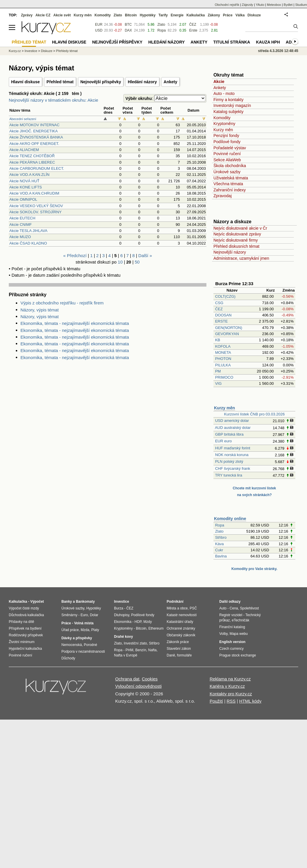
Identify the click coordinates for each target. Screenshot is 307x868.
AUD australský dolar (233, 428)
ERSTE (221, 321)
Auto (223, 608)
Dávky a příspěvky (77, 638)
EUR (99, 25)
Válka (240, 15)
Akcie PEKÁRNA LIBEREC (32, 162)
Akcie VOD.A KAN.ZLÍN (29, 175)
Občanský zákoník (181, 635)
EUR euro (224, 441)
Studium (301, 5)
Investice (31, 51)
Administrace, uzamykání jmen (241, 258)
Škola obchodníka (230, 166)
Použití (216, 701)
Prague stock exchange (238, 655)
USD (99, 30)
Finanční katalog (232, 627)
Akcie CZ (43, 15)
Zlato (219, 531)
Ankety (171, 82)
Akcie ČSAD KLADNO (28, 243)
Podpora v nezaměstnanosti (83, 652)
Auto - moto (224, 93)
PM (218, 371)
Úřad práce (70, 630)
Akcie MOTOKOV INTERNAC (35, 125)
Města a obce (177, 608)
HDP (138, 622)
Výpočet (37, 602)
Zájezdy (248, 5)
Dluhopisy (122, 615)
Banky (67, 602)
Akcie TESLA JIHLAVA (28, 231)
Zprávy (27, 15)
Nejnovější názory (230, 252)
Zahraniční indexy (230, 190)
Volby (223, 634)
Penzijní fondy (226, 136)
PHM (129, 650)
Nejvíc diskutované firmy (236, 240)
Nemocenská (72, 645)
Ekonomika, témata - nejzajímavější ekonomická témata (75, 323)
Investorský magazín (232, 105)
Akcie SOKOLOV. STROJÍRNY (36, 212)
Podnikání (175, 602)
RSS (231, 701)
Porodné (90, 645)
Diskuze (254, 15)
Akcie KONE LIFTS (26, 187)
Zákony (214, 15)
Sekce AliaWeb (227, 160)
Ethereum (156, 628)
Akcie (219, 82)
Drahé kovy (124, 637)
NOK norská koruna (232, 455)
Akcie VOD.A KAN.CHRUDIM (34, 193)
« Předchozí (75, 255)
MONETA (223, 352)
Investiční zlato (135, 643)
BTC (128, 25)
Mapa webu (239, 634)
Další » (145, 255)
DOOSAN (223, 315)
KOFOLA (223, 346)
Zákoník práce (178, 642)
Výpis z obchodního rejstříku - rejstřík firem (62, 303)
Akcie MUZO (20, 237)
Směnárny (69, 615)
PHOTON (223, 359)
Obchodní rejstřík (227, 5)
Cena (234, 608)
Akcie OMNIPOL (23, 199)
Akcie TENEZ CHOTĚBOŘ (32, 156)
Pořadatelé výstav (230, 148)
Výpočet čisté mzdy (24, 608)
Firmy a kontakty (228, 100)
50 (137, 262)
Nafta (152, 650)
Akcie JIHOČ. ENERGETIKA (33, 131)
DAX (129, 30)
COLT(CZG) (225, 296)
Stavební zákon (179, 649)
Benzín (141, 650)
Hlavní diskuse (25, 82)
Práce (228, 15)
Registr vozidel (231, 615)
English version (232, 642)
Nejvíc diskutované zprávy (237, 234)
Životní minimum (22, 642)
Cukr (219, 550)
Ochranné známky (181, 628)
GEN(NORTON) (229, 328)
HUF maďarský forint (233, 448)
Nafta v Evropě (126, 655)
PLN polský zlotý (229, 461)
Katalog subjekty (228, 112)
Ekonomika (123, 622)
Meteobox (274, 5)
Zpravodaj (223, 196)
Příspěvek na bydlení (25, 628)
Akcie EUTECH (22, 218)
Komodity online (230, 519)
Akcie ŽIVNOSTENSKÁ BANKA (36, 137)
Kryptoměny (224, 124)
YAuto (260, 5)
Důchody (68, 658)
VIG (218, 383)
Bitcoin (131, 15)
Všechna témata (228, 184)
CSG (219, 303)
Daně (171, 655)
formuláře (184, 655)
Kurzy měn (223, 130)
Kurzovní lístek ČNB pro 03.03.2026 (254, 414)
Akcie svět (62, 15)
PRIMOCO (225, 377)
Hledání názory (142, 82)
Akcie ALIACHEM (24, 150)
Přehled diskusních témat (236, 246)
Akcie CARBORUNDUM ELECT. (37, 168)
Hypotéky (148, 15)
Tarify (163, 15)
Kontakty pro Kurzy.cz (231, 694)
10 (120, 262)
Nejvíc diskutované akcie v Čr (240, 228)
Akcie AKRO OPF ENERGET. (34, 144)
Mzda (85, 630)
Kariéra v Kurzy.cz (227, 686)
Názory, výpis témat (40, 310)
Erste (193, 30)
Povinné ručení (227, 154)
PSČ (193, 608)
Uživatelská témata (231, 178)
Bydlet (288, 5)
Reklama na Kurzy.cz (230, 679)
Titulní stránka (232, 42)
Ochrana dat (127, 679)
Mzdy (148, 622)
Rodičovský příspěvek (26, 635)
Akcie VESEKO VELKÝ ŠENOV (36, 206)
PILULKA (223, 365)
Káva (220, 544)
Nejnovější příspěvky (101, 82)
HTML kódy (250, 701)
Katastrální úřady (180, 622)
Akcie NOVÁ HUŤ (24, 181)
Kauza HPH (268, 42)
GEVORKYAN (227, 334)
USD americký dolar (232, 421)
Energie (177, 15)
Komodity (222, 118)
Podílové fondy (227, 142)
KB (218, 340)
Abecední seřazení (23, 119)
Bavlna (221, 556)
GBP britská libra (229, 434)
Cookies (150, 679)
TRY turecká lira (228, 475)
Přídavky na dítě (21, 622)
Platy (95, 630)
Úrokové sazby (227, 172)
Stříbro (221, 537)
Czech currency (231, 649)
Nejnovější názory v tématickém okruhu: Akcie (54, 100)
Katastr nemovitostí (182, 615)
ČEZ (219, 309)
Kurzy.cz (15, 51)
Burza (119, 608)
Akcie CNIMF (21, 225)
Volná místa (84, 623)
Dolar (94, 615)
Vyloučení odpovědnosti (138, 686)
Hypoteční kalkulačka (25, 649)
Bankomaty (85, 602)
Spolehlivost (250, 608)
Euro (84, 615)
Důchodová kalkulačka (26, 615)
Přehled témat (60, 82)
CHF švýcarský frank (233, 468)
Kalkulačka (196, 15)
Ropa (220, 525)
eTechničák (241, 620)
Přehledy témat (67, 51)
